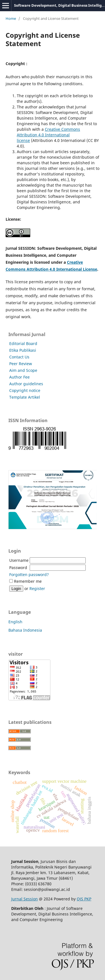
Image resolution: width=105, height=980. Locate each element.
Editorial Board (23, 343)
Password (18, 568)
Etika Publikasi (23, 350)
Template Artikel (25, 397)
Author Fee (19, 377)
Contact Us (19, 357)
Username (19, 560)
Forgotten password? (29, 575)
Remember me (28, 581)
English (15, 622)
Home (11, 18)
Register (37, 588)
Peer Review (21, 364)
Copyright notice (25, 390)
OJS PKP (84, 899)
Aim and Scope (23, 370)
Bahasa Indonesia (25, 630)
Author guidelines (26, 384)
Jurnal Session (25, 899)
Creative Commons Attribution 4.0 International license (48, 135)
